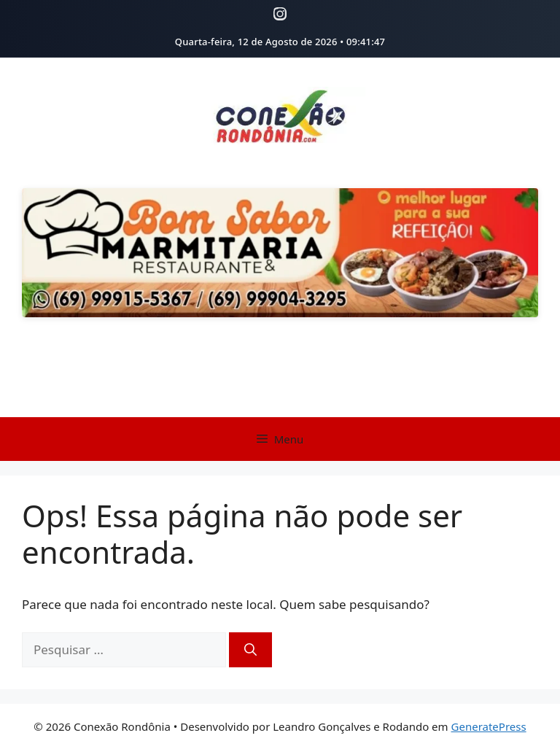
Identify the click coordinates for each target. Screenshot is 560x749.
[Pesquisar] (250, 650)
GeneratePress (489, 726)
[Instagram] (280, 14)
